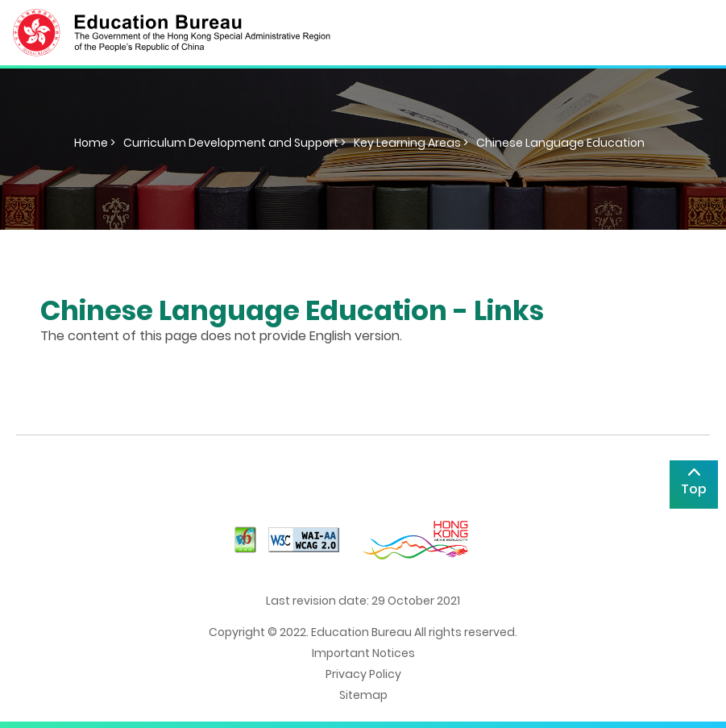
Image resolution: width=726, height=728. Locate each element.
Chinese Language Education (560, 143)
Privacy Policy (363, 674)
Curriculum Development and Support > (234, 143)
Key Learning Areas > (411, 143)
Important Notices (363, 653)
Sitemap (363, 695)
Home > (95, 143)
